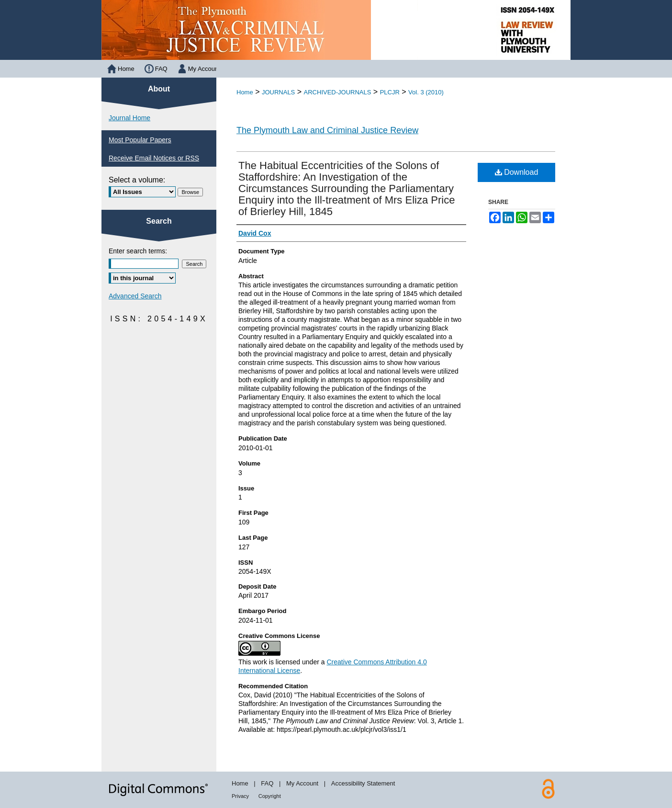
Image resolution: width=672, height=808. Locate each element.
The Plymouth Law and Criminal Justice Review (327, 130)
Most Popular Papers (140, 140)
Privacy (240, 796)
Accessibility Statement (363, 783)
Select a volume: (137, 180)
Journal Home (129, 118)
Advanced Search (135, 296)
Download (517, 172)
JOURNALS (278, 92)
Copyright (270, 796)
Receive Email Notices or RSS (154, 158)
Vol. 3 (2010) (426, 92)
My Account (302, 783)
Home (245, 92)
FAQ (267, 783)
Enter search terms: (138, 251)
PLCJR (390, 92)
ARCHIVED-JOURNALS (338, 92)
